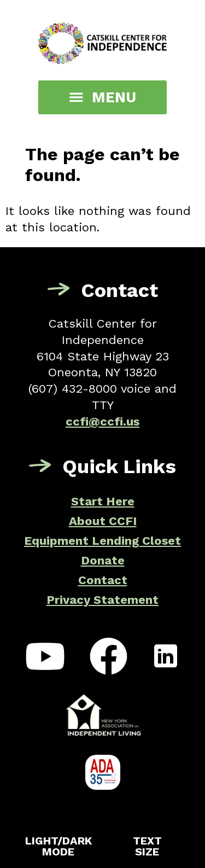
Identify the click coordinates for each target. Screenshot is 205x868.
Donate (103, 560)
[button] (103, 97)
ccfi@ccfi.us (102, 421)
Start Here (103, 501)
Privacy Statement (102, 600)
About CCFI (103, 521)
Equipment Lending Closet (102, 541)
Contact (103, 580)
